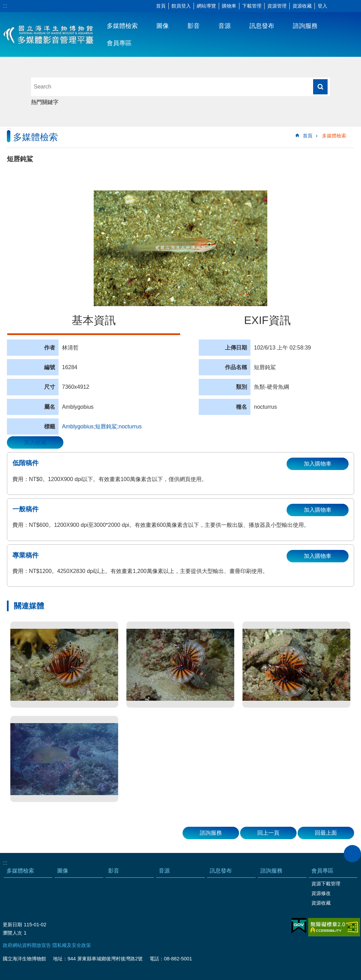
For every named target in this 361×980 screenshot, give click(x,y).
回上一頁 (268, 833)
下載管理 (252, 6)
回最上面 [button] (326, 833)
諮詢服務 (305, 26)
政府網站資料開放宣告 (27, 945)
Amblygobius (78, 426)
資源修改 (321, 893)
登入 (322, 6)
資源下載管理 (326, 884)
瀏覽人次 (12, 933)
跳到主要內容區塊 (4, 4)
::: (5, 6)
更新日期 (12, 925)
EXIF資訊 (267, 320)
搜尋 (320, 87)
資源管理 (277, 6)
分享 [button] (345, 6)
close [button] (352, 854)
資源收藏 (302, 6)
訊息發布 (262, 26)
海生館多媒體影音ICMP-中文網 (49, 34)
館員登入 (181, 6)
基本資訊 (94, 320)
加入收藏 (35, 442)
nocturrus (130, 426)
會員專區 (119, 43)
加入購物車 (318, 464)
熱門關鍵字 (45, 102)
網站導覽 (206, 6)
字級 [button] (335, 6)
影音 (194, 26)
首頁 (161, 6)
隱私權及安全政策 (72, 945)
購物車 (229, 6)
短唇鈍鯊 (106, 426)
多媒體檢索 (122, 26)
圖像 (163, 26)
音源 (225, 26)
